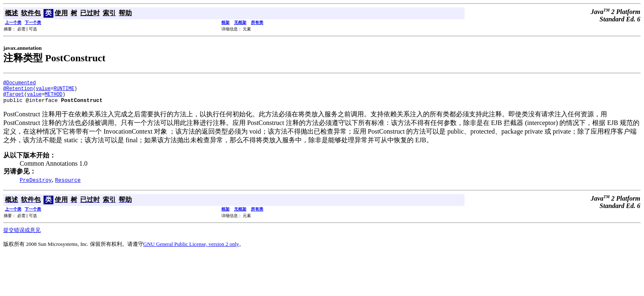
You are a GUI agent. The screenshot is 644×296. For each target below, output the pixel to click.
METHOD (54, 98)
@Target (14, 98)
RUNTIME (64, 91)
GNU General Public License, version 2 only (191, 249)
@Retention (18, 91)
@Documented (20, 84)
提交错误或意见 (22, 235)
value (43, 91)
